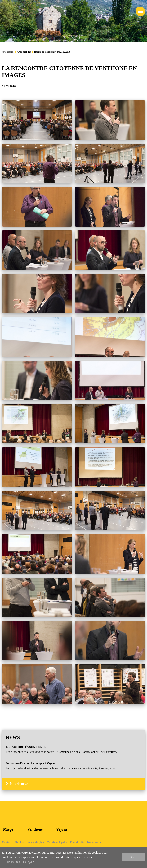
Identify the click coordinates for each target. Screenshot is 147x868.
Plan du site (77, 842)
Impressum (94, 842)
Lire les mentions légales (20, 862)
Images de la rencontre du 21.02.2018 (52, 52)
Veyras (62, 829)
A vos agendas (24, 52)
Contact (7, 842)
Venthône (35, 829)
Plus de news (19, 784)
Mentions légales (57, 842)
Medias (19, 842)
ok (134, 857)
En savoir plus (35, 842)
